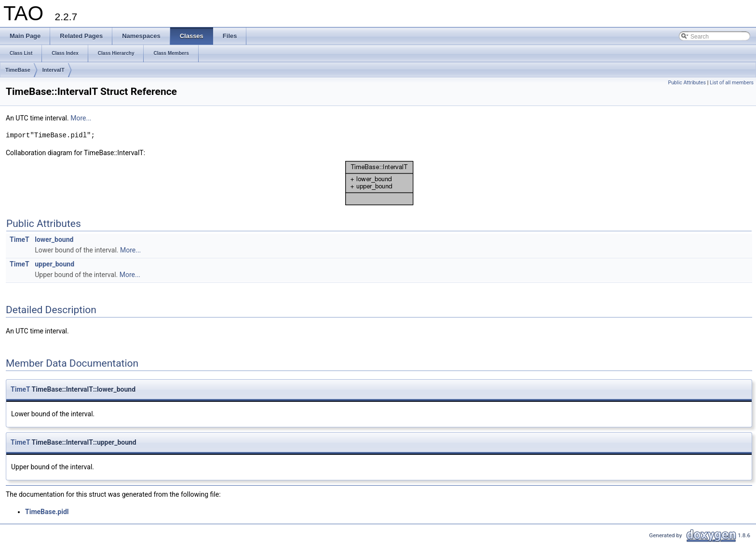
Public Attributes (687, 83)
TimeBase (18, 70)
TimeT (20, 239)
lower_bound (54, 239)
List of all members (732, 83)
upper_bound (54, 264)
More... (81, 118)
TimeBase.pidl (47, 512)
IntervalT (54, 70)
